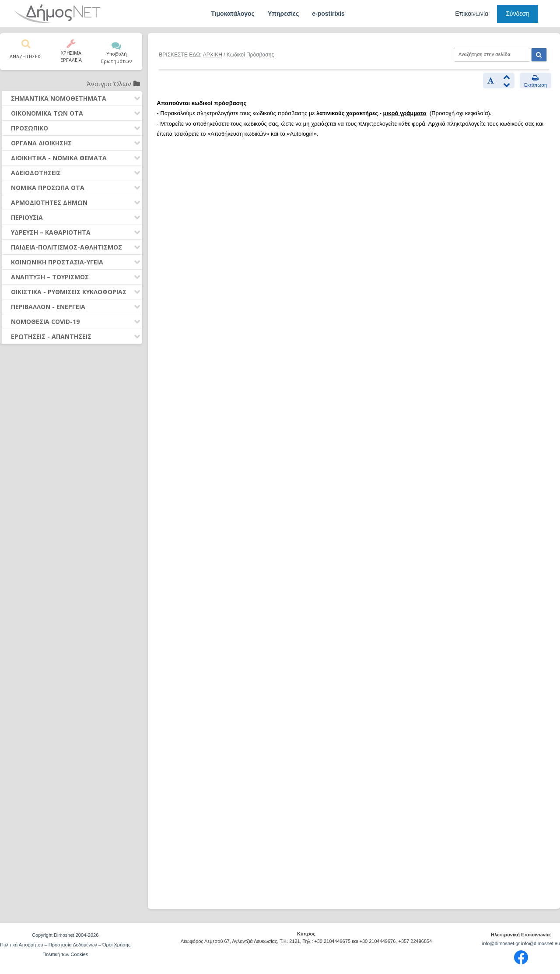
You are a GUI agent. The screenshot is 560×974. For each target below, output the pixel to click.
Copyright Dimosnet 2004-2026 (65, 935)
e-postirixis (328, 14)
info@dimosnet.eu (541, 943)
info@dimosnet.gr (501, 943)
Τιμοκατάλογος (233, 14)
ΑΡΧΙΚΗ (213, 55)
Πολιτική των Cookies (65, 954)
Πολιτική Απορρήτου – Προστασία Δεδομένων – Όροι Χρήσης (65, 945)
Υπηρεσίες (283, 14)
